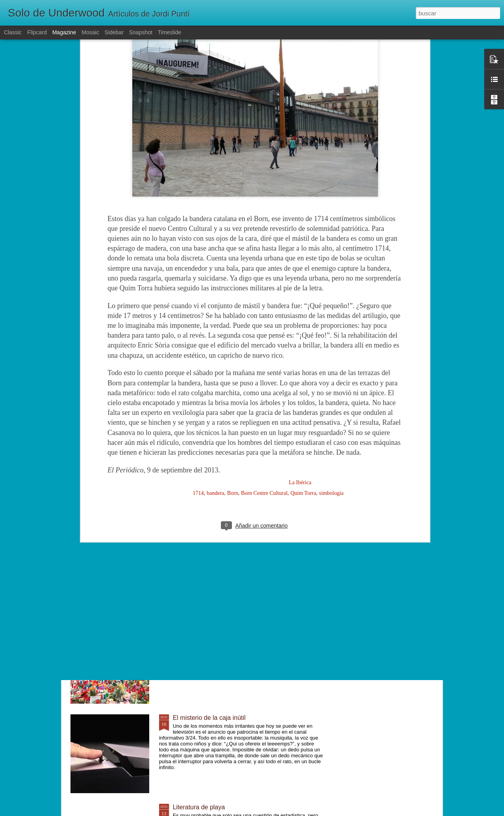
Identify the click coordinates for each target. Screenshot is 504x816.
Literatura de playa (199, 807)
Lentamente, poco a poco (208, 539)
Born (233, 354)
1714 (198, 354)
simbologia (331, 354)
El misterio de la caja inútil (209, 718)
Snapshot (141, 32)
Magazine (64, 32)
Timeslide (170, 32)
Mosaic (90, 32)
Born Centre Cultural (264, 354)
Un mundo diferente (201, 628)
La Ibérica (300, 343)
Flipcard (37, 32)
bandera (215, 354)
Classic (13, 32)
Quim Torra (303, 354)
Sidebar (114, 32)
